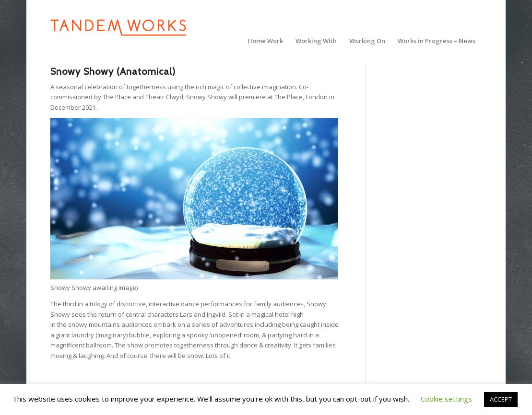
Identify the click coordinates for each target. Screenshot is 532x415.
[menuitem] (265, 41)
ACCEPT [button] (501, 399)
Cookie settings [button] (446, 399)
